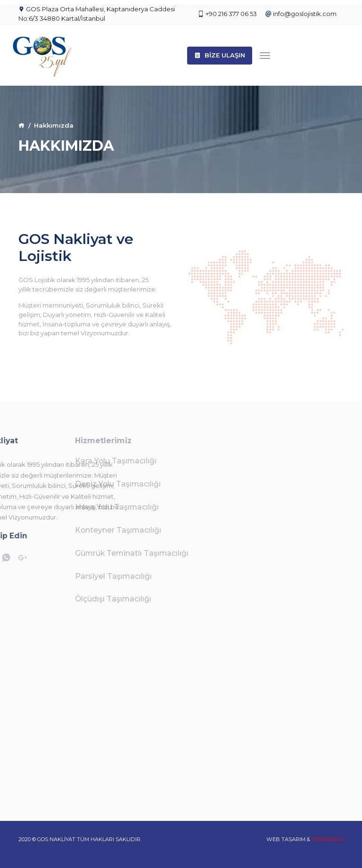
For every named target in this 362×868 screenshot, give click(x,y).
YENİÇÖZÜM (328, 839)
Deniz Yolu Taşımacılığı (73, 484)
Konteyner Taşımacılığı (73, 530)
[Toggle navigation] (265, 55)
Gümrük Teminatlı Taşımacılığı (87, 553)
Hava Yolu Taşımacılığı (72, 507)
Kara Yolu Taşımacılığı (71, 461)
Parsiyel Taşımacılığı (69, 576)
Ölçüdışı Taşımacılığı (68, 599)
